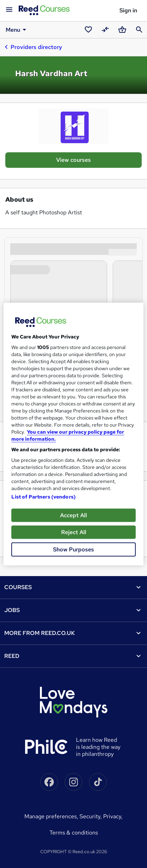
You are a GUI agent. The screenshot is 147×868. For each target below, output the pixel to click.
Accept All (73, 515)
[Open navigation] (9, 10)
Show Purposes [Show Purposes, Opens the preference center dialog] (73, 549)
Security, (91, 816)
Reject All (74, 532)
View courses (73, 160)
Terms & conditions (74, 833)
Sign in (128, 10)
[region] (73, 434)
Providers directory (33, 47)
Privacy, (113, 816)
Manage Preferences (51, 816)
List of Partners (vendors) (43, 497)
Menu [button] (17, 30)
